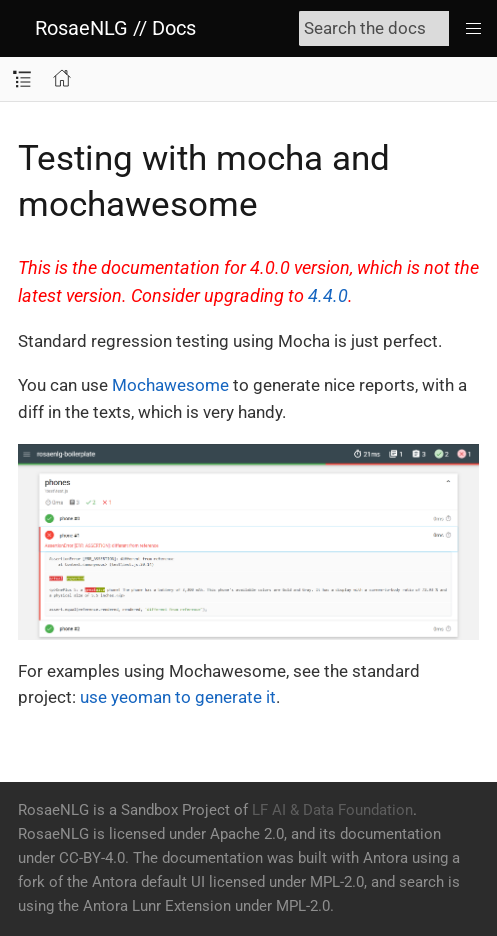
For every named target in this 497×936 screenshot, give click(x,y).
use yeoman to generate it (178, 697)
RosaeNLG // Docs (115, 28)
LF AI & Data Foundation (332, 810)
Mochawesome (170, 385)
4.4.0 (328, 296)
